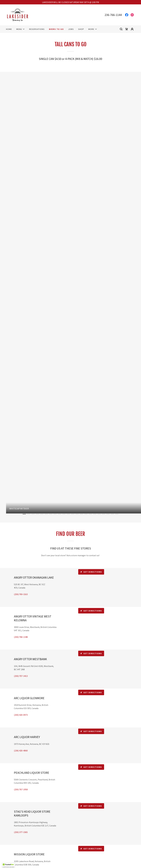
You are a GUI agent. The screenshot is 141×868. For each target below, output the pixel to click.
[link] (17, 15)
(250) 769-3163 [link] (21, 594)
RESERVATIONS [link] (37, 29)
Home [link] (9, 29)
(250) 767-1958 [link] (21, 789)
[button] (21, 29)
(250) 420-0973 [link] (21, 715)
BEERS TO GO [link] (56, 29)
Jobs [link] (71, 29)
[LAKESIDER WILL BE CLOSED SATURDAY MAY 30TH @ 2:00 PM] (70, 2)
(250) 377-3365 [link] (21, 832)
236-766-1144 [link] (113, 15)
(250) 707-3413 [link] (21, 676)
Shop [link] (81, 29)
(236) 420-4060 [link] (21, 751)
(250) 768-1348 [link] (21, 637)
